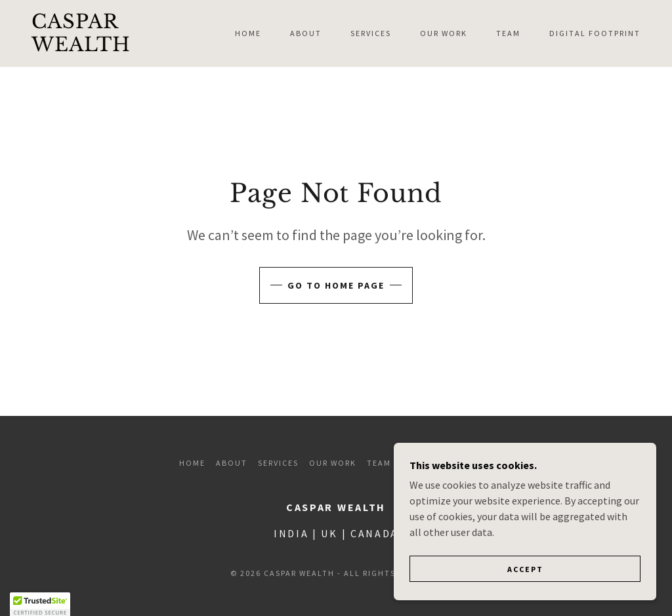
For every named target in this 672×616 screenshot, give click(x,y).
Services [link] (371, 33)
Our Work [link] (444, 33)
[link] (112, 47)
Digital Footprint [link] (595, 33)
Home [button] (192, 463)
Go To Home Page (336, 285)
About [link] (306, 33)
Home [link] (248, 33)
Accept (525, 596)
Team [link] (508, 33)
